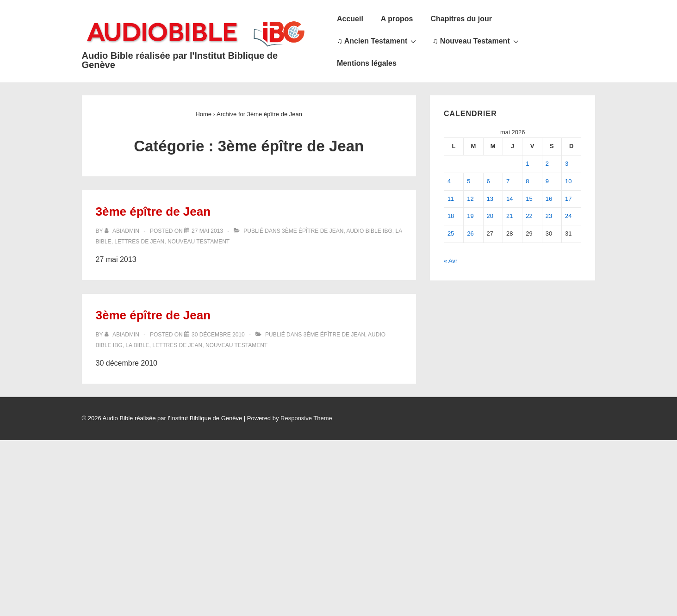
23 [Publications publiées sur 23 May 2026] (549, 216)
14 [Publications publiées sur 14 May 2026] (509, 199)
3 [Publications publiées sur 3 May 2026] (567, 164)
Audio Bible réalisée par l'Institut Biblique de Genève (180, 60)
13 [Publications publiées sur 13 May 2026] (490, 199)
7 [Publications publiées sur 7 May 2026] (508, 181)
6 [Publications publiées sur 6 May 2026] (488, 181)
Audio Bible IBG (369, 231)
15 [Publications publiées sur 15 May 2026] (529, 199)
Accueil (350, 19)
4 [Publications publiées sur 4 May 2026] (449, 181)
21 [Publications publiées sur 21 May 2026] (509, 216)
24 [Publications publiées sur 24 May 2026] (568, 216)
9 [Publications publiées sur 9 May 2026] (547, 181)
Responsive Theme (306, 418)
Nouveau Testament (199, 242)
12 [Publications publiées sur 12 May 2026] (470, 199)
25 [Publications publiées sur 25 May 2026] (451, 233)
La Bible (137, 345)
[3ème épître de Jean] (207, 231)
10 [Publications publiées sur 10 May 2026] (568, 181)
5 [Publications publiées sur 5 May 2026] (469, 181)
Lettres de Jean (139, 242)
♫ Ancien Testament (378, 41)
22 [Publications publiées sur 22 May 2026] (529, 216)
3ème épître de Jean (153, 212)
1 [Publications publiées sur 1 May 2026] (527, 164)
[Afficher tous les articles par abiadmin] (123, 231)
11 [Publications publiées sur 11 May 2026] (451, 199)
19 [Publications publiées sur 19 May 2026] (470, 216)
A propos (397, 19)
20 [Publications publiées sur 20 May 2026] (490, 216)
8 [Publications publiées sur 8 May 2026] (527, 181)
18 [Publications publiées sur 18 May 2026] (451, 216)
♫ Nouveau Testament (476, 41)
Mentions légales (367, 63)
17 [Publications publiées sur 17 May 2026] (568, 199)
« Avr (450, 261)
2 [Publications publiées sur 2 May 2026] (547, 164)
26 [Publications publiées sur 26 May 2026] (470, 233)
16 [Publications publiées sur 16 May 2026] (549, 199)
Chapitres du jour (461, 19)
